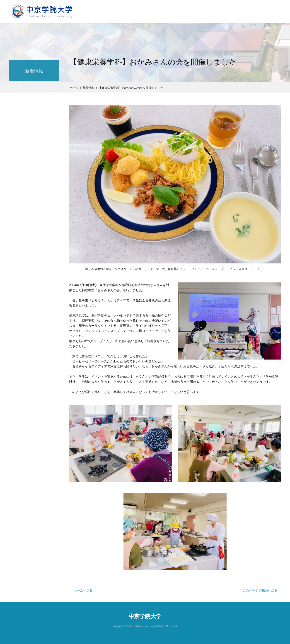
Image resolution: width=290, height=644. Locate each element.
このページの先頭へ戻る (260, 590)
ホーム (74, 88)
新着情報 (89, 88)
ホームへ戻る (83, 590)
